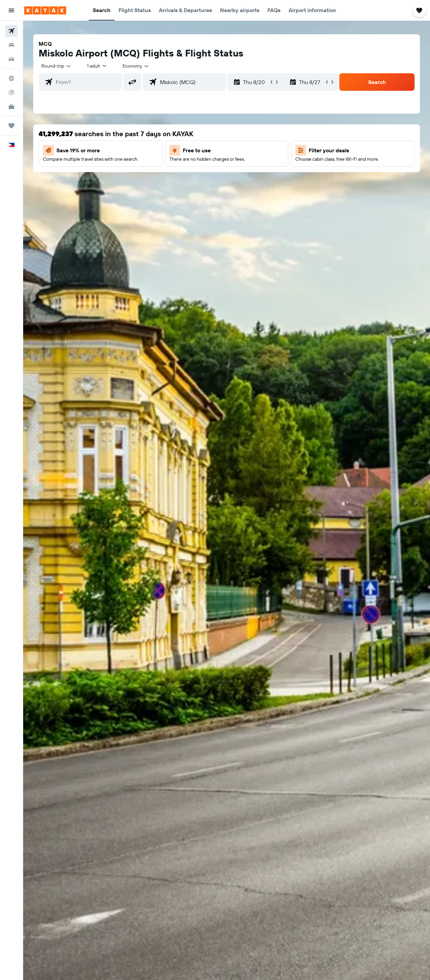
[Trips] (11, 126)
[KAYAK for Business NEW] (11, 107)
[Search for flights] (11, 31)
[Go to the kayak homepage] (45, 10)
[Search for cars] (11, 59)
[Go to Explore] (11, 78)
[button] (11, 10)
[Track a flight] (11, 92)
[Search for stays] (11, 45)
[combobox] (56, 66)
